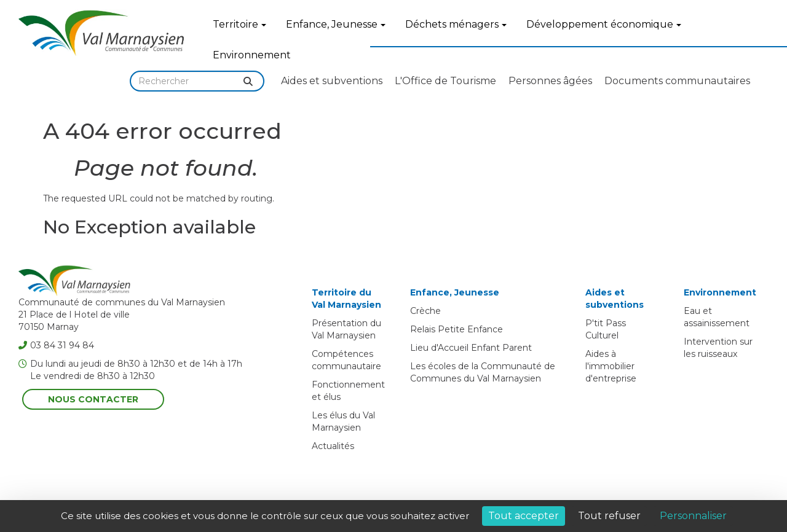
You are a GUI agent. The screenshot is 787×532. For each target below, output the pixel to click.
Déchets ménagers (456, 24)
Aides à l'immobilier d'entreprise (611, 366)
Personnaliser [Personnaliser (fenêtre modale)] (693, 516)
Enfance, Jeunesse (336, 24)
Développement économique (604, 24)
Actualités (333, 446)
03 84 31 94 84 (56, 345)
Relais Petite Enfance (457, 329)
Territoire (239, 24)
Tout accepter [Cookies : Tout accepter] (524, 516)
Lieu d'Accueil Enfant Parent (471, 348)
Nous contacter (93, 399)
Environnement (252, 55)
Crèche (425, 311)
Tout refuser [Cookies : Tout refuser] (609, 516)
